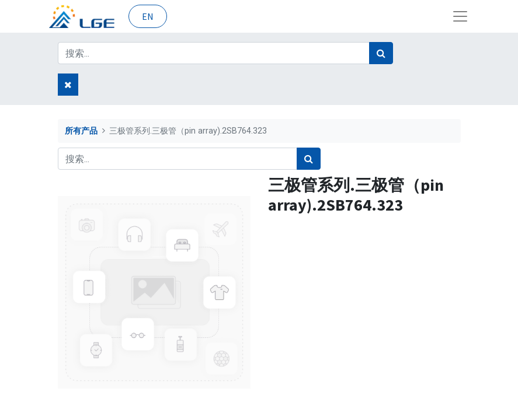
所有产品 (81, 131)
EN (148, 16)
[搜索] (381, 53)
